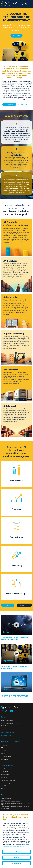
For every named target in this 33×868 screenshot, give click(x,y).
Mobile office (5, 777)
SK (23, 4)
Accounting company (8, 780)
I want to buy (9, 104)
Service (3, 751)
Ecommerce (5, 774)
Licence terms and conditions (11, 811)
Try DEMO (16, 36)
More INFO (25, 104)
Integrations (5, 759)
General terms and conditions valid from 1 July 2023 (16, 804)
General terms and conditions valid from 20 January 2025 (15, 807)
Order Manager (6, 756)
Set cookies (16, 858)
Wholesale (4, 772)
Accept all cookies (16, 852)
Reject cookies (17, 863)
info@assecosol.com (8, 733)
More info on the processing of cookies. (16, 845)
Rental (3, 753)
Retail (3, 769)
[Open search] (26, 4)
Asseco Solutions (6, 798)
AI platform (5, 745)
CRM (3, 748)
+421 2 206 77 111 (6, 735)
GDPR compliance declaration (11, 801)
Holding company (7, 783)
